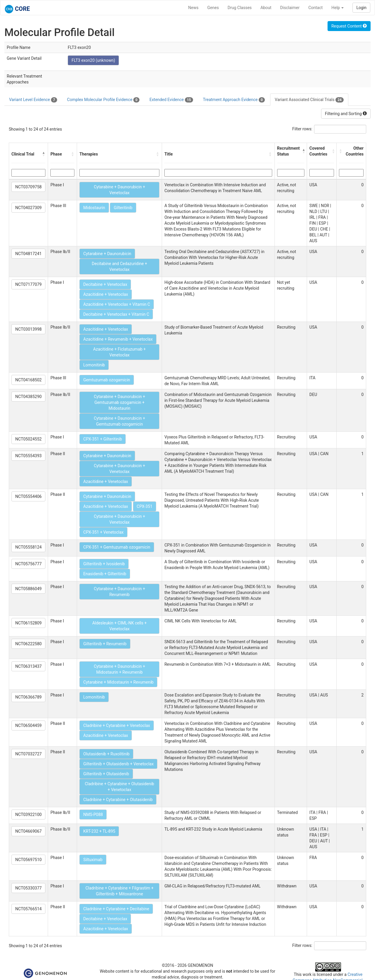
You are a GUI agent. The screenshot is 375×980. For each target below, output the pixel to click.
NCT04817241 (28, 254)
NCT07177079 (28, 284)
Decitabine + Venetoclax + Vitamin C (116, 314)
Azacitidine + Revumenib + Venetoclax (118, 339)
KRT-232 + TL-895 (99, 831)
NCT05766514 (28, 909)
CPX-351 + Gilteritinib (103, 439)
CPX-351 (145, 506)
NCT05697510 (28, 860)
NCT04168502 (28, 380)
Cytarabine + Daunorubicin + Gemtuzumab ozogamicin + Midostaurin (119, 402)
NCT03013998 (28, 329)
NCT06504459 (28, 725)
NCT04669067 (28, 831)
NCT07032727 (28, 754)
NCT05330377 (28, 888)
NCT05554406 (28, 496)
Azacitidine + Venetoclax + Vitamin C (117, 304)
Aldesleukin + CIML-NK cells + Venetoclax (120, 626)
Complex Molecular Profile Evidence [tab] (103, 100)
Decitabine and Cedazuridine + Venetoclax (119, 267)
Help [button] (337, 8)
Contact (315, 8)
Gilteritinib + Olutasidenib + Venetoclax (118, 764)
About (266, 8)
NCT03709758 (28, 187)
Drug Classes (240, 8)
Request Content (349, 26)
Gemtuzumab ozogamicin (107, 380)
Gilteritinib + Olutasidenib (106, 774)
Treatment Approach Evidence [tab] (234, 100)
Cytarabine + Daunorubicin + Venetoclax (119, 190)
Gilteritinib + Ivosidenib (104, 564)
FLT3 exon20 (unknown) (93, 60)
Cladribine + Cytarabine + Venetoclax (117, 725)
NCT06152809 (28, 623)
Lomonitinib (94, 365)
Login (361, 8)
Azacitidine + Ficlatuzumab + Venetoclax (119, 352)
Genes (213, 8)
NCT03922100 (28, 815)
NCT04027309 (28, 208)
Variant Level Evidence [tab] (33, 100)
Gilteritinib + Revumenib (105, 644)
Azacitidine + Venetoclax (106, 294)
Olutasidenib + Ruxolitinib (106, 754)
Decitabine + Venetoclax (105, 284)
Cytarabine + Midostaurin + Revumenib (118, 682)
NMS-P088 (93, 815)
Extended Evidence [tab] (171, 100)
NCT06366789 (28, 697)
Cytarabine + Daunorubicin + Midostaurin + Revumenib (119, 669)
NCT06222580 (28, 644)
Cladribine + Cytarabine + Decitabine (116, 909)
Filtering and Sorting (346, 114)
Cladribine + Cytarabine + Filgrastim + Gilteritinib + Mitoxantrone (120, 891)
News (193, 8)
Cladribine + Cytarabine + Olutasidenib (118, 800)
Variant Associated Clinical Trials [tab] (309, 100)
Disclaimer (290, 8)
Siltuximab (93, 860)
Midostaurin (94, 208)
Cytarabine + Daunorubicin (107, 254)
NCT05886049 (28, 589)
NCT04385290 (28, 397)
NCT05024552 (28, 439)
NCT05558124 (28, 547)
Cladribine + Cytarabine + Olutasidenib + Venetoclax (119, 787)
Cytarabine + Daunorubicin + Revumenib (119, 592)
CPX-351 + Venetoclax (103, 532)
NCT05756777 (28, 564)
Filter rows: (302, 129)
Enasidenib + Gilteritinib (105, 574)
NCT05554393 (28, 456)
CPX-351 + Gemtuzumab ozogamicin (117, 547)
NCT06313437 (28, 666)
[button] (44, 154)
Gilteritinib (123, 208)
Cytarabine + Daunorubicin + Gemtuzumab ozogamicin (119, 421)
